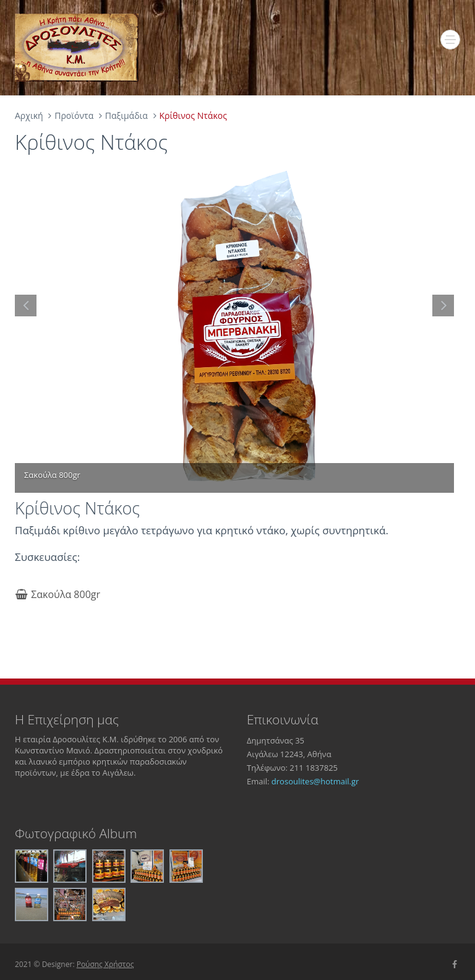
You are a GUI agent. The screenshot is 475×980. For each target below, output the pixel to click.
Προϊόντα (74, 115)
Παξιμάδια (126, 115)
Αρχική (29, 115)
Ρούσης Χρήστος (105, 964)
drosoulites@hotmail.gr (315, 781)
